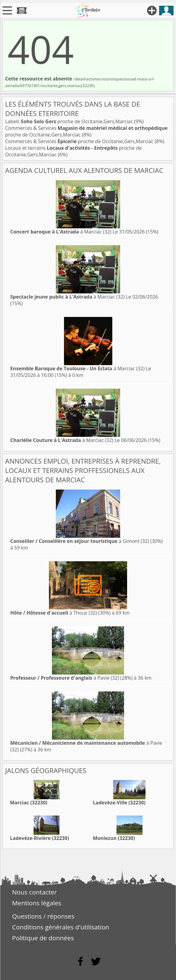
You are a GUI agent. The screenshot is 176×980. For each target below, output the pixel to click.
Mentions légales (37, 903)
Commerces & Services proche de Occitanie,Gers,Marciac (80, 141)
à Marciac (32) (61, 232)
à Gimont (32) (80, 541)
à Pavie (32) (65, 678)
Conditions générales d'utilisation (61, 927)
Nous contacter (34, 892)
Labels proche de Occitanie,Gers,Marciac (70, 121)
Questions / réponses (43, 916)
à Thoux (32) (54, 613)
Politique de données (43, 938)
